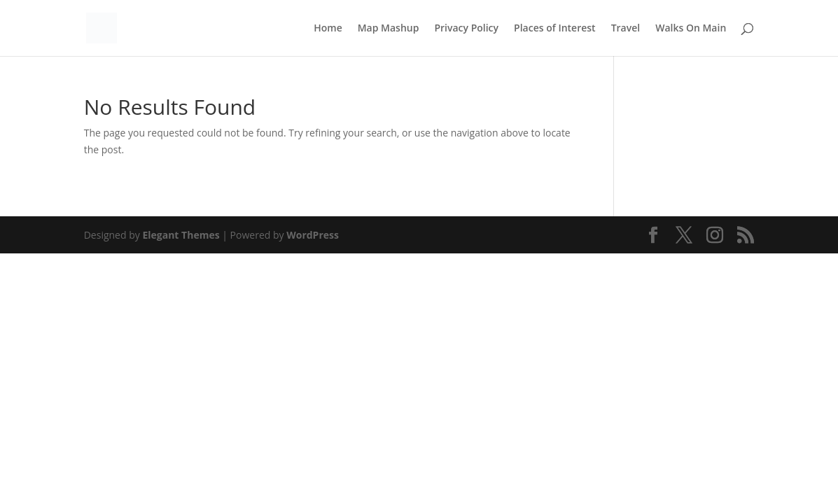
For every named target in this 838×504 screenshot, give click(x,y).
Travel (626, 29)
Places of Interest (555, 29)
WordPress (313, 235)
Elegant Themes (181, 235)
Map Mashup (389, 29)
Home (328, 29)
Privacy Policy (466, 29)
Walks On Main (691, 29)
